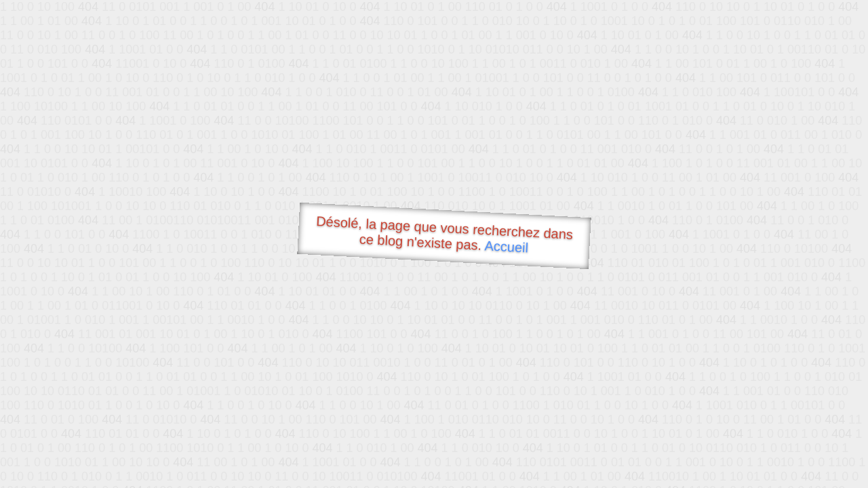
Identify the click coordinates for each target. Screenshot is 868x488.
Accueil (507, 246)
